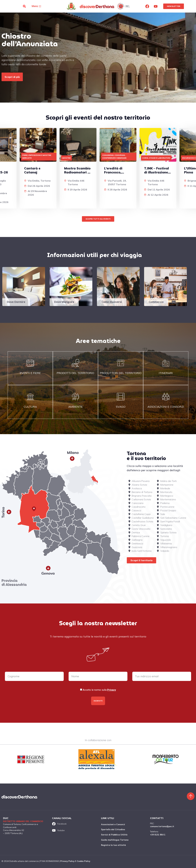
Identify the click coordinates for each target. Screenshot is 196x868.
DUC (6, 818)
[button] (24, 6)
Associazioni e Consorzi (113, 824)
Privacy (112, 690)
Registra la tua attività (113, 845)
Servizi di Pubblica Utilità (114, 835)
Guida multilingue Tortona (115, 840)
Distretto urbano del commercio (23, 821)
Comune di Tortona (12, 824)
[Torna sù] (191, 796)
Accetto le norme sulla (99, 690)
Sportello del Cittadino (113, 829)
